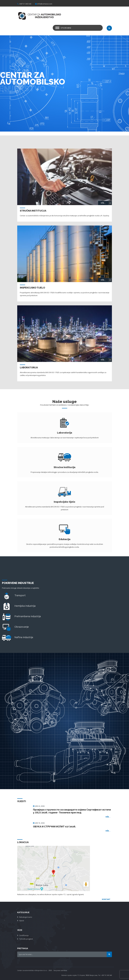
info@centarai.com (45, 4)
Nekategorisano (26, 917)
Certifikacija (24, 935)
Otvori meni (66, 28)
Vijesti (22, 921)
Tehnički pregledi (26, 939)
